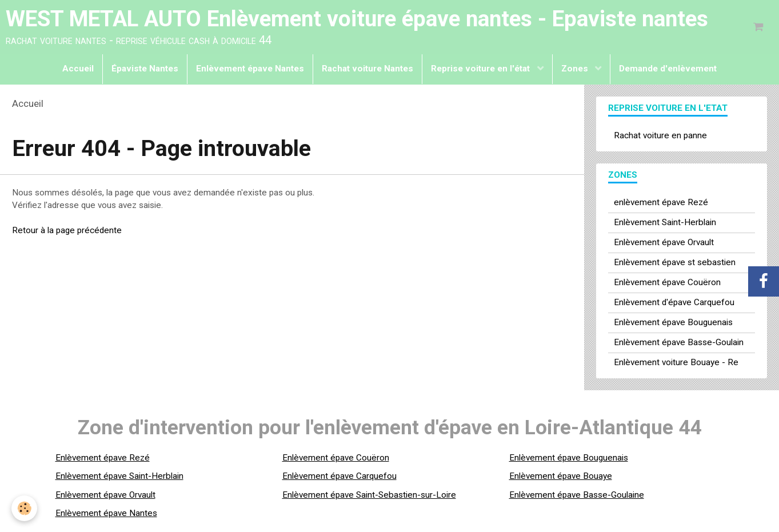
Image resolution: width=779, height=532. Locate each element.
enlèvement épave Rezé (661, 202)
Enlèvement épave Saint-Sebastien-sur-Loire (369, 495)
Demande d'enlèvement (668, 69)
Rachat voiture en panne (660, 135)
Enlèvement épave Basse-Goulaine (577, 495)
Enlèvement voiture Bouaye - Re (676, 362)
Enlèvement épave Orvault (664, 242)
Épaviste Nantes (145, 69)
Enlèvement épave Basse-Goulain (679, 342)
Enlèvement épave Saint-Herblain (119, 476)
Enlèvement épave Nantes (250, 69)
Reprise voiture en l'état (482, 69)
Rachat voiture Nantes (367, 69)
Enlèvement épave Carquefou (339, 476)
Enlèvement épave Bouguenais (673, 322)
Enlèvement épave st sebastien (675, 262)
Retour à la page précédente (67, 230)
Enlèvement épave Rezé (103, 458)
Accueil (78, 69)
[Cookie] (24, 508)
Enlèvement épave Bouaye (561, 476)
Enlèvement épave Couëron (667, 282)
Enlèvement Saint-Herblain (665, 222)
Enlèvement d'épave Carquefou (674, 302)
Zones (576, 69)
